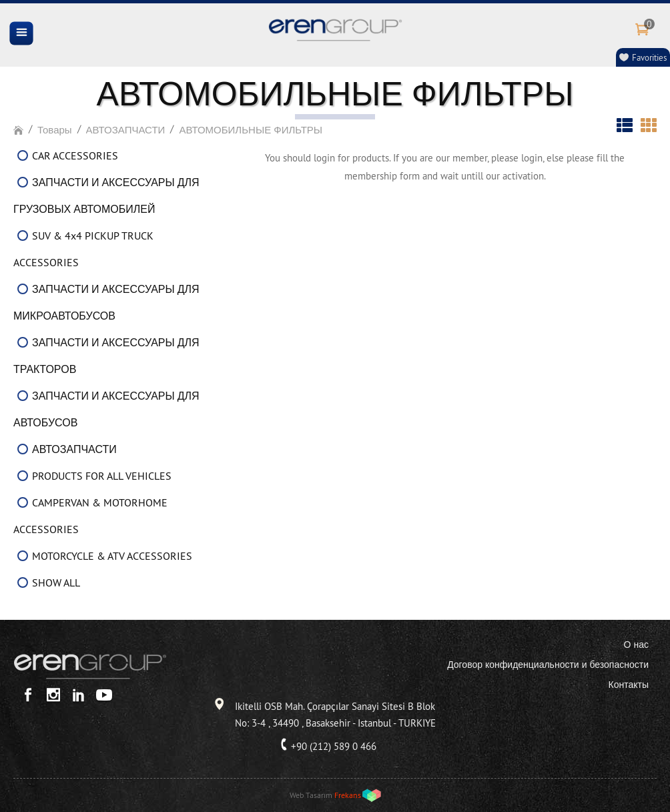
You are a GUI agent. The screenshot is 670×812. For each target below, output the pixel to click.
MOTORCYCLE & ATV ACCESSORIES (112, 556)
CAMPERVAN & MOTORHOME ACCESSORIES (90, 516)
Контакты (629, 685)
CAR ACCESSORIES (75, 155)
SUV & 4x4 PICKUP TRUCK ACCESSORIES (83, 249)
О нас (636, 645)
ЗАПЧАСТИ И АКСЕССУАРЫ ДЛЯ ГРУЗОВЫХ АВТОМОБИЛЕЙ (106, 195)
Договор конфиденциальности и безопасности (548, 665)
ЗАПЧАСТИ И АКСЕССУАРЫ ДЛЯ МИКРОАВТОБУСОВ (106, 302)
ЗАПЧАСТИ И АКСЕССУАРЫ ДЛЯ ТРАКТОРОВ (106, 356)
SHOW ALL (56, 582)
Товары (55, 130)
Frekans (348, 795)
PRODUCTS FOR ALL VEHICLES (102, 476)
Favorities (649, 57)
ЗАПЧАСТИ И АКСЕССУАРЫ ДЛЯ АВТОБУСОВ (106, 409)
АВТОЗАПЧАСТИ (126, 130)
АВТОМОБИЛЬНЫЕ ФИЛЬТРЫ (251, 130)
